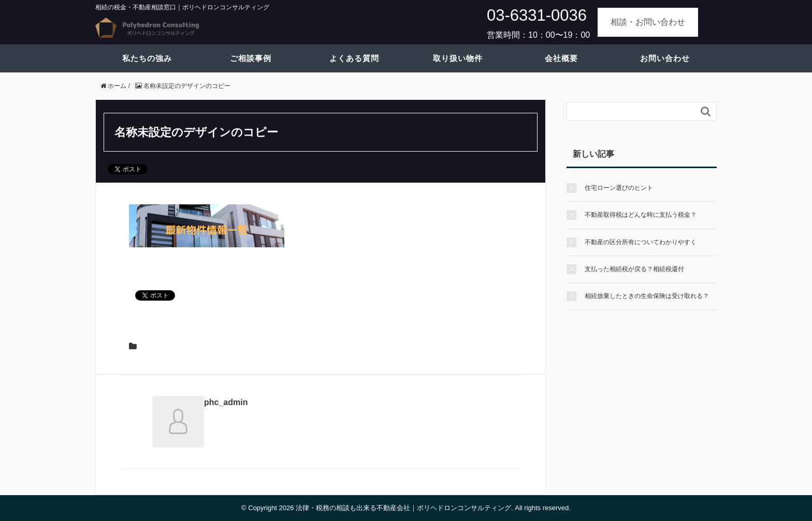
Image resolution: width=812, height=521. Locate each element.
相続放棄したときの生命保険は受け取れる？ (647, 296)
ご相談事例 (251, 58)
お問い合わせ (665, 58)
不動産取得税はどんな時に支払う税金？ (641, 215)
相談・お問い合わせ (648, 22)
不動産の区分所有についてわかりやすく (641, 242)
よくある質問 (354, 58)
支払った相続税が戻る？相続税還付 (634, 269)
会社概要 (561, 58)
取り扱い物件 (458, 58)
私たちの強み (147, 58)
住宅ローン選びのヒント (619, 188)
